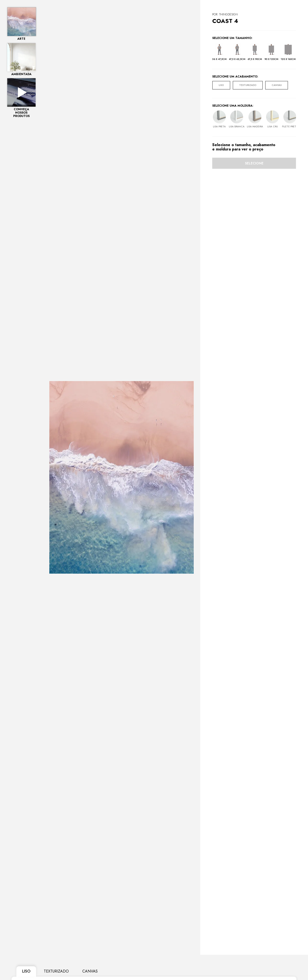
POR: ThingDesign (225, 14)
